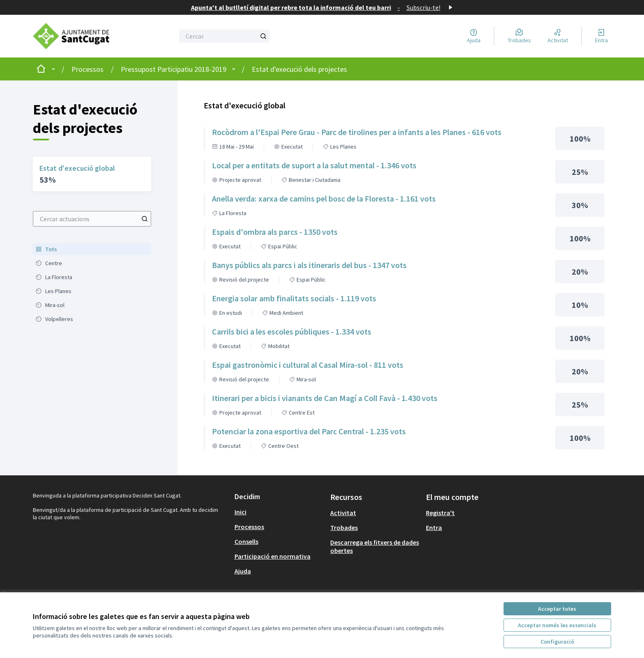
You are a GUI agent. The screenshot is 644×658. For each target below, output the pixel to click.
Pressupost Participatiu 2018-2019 (174, 69)
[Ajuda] (474, 36)
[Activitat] (558, 36)
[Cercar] (224, 36)
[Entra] (601, 36)
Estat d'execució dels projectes (299, 69)
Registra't (440, 513)
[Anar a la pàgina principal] (78, 36)
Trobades (344, 527)
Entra (434, 527)
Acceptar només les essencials (557, 625)
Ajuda (243, 571)
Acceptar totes (557, 609)
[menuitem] (92, 249)
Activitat (343, 513)
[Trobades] (519, 36)
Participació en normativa (273, 556)
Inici (240, 512)
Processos (87, 69)
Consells (246, 541)
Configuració (557, 642)
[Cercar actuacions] (145, 219)
